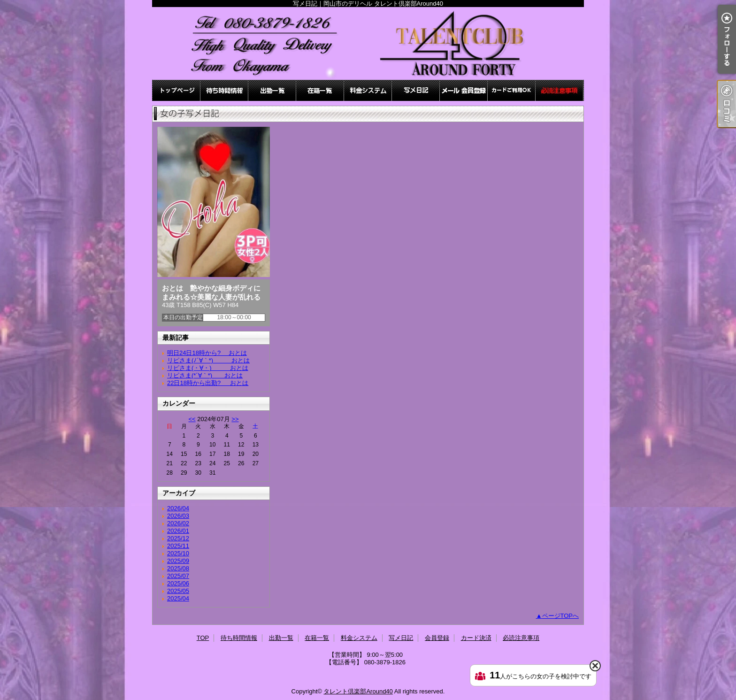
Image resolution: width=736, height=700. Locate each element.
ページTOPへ (561, 616)
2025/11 (178, 546)
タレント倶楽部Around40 (358, 691)
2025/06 (178, 583)
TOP (176, 90)
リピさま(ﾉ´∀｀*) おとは (208, 360)
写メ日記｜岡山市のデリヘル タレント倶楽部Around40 (368, 43)
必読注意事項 (560, 90)
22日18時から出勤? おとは (208, 383)
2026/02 (178, 523)
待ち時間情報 (224, 90)
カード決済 (512, 90)
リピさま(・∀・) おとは (208, 368)
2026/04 (178, 508)
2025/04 (178, 598)
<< (192, 419)
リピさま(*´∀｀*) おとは (205, 375)
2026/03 (178, 516)
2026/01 (178, 531)
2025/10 (178, 553)
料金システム (368, 90)
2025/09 (178, 561)
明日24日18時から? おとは (207, 353)
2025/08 (178, 568)
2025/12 (178, 538)
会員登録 (464, 90)
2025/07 (178, 576)
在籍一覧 (320, 90)
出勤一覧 (272, 90)
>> (235, 419)
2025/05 (178, 591)
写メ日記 (416, 90)
